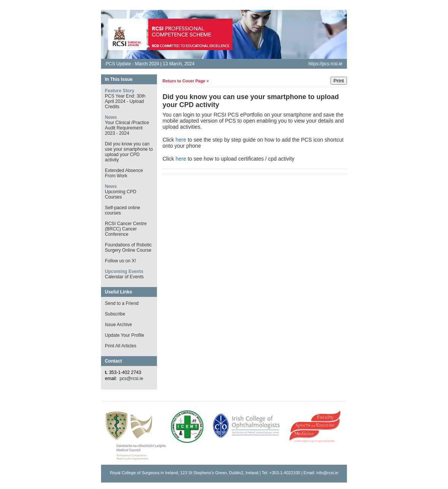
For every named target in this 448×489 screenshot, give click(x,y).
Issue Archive (118, 325)
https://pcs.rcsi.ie (325, 64)
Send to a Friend (122, 303)
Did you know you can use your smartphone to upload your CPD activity (129, 152)
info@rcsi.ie (327, 473)
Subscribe (115, 314)
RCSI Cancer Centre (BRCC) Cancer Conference (126, 229)
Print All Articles (121, 346)
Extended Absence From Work (124, 173)
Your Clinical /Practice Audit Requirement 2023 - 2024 (127, 128)
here (181, 140)
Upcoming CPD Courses (121, 194)
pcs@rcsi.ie (131, 379)
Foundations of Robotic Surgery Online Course (128, 248)
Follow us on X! (120, 261)
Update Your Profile (124, 335)
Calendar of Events (124, 277)
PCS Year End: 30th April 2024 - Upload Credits (125, 101)
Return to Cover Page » (186, 81)
